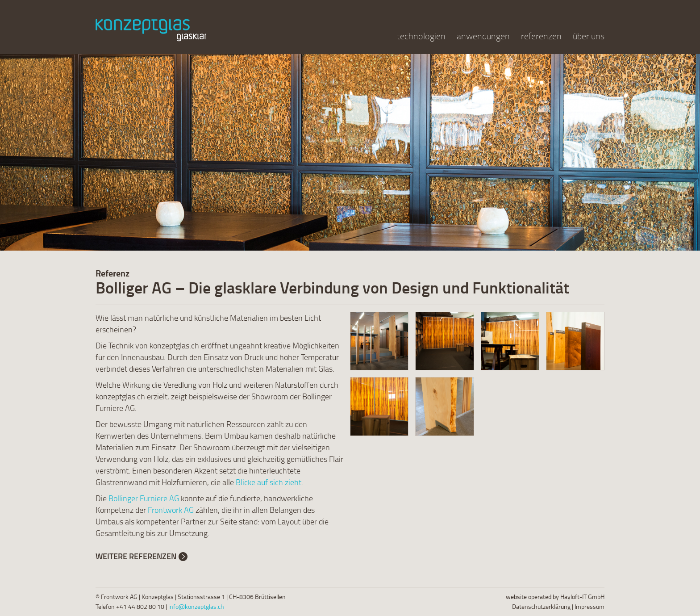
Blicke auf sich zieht (269, 482)
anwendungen (483, 36)
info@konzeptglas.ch (196, 606)
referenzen (541, 36)
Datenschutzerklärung (541, 606)
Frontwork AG (171, 510)
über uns (589, 36)
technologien (421, 36)
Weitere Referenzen (136, 556)
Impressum (590, 606)
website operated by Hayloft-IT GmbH (555, 597)
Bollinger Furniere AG (144, 498)
